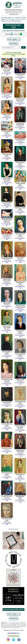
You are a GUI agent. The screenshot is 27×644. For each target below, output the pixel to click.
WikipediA (8, 34)
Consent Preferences (13, 636)
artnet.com (17, 34)
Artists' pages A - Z (13, 39)
